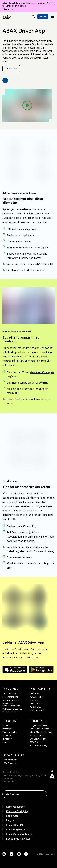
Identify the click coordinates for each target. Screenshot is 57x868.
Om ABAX (7, 726)
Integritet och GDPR (38, 726)
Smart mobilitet (9, 694)
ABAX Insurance (37, 697)
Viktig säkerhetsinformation (42, 732)
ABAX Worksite (36, 700)
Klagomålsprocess (38, 736)
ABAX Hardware (37, 710)
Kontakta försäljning (17, 811)
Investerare (7, 736)
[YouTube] (19, 854)
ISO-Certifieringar (38, 739)
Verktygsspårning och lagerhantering (12, 710)
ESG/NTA (34, 742)
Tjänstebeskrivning (38, 746)
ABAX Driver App (10, 763)
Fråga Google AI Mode (19, 834)
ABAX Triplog (36, 707)
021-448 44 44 (11, 772)
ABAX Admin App (10, 760)
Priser (43, 16)
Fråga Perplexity (15, 830)
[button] (43, 794)
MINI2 (16, 393)
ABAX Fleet (35, 694)
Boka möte (12, 816)
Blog (4, 742)
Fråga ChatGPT (15, 825)
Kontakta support (16, 807)
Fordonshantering (10, 697)
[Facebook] (4, 854)
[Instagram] (26, 854)
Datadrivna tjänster (11, 700)
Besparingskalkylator (18, 839)
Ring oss (11, 820)
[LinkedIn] (12, 854)
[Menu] (53, 17)
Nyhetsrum (7, 739)
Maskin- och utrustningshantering (11, 705)
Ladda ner (11, 69)
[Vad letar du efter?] (33, 17)
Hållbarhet (7, 729)
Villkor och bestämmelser (41, 729)
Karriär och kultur (10, 732)
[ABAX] (7, 17)
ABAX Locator (36, 704)
